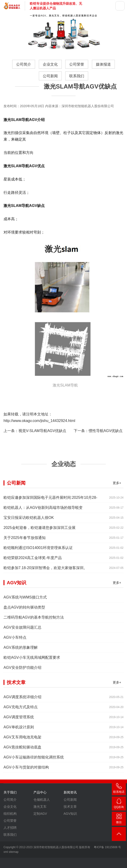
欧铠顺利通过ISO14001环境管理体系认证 (38, 570)
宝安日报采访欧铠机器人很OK (29, 540)
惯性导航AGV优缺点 (106, 431)
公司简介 (24, 64)
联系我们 (77, 76)
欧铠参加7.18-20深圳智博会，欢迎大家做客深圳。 (45, 590)
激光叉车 (40, 829)
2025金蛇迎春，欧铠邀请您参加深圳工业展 (40, 550)
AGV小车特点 (15, 660)
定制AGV (40, 836)
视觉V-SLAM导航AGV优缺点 (42, 431)
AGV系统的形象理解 (21, 670)
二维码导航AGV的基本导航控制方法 (34, 640)
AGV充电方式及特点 (21, 730)
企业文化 (50, 64)
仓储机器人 (42, 822)
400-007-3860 (119, 789)
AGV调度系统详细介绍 (22, 720)
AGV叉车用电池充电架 (22, 760)
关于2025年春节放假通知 (25, 560)
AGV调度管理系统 (19, 740)
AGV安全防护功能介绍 (22, 690)
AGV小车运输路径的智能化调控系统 (34, 780)
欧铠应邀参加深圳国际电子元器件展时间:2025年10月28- (50, 520)
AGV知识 (70, 836)
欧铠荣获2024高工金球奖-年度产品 (33, 580)
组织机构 (10, 836)
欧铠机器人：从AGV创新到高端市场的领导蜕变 (43, 530)
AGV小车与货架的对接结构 (26, 790)
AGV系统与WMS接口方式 (25, 620)
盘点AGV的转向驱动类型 (24, 630)
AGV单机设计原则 (19, 750)
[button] (54, 47)
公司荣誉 (77, 64)
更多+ (117, 506)
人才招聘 (10, 850)
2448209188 (119, 804)
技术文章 (70, 829)
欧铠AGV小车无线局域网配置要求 (32, 680)
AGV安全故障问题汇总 (22, 650)
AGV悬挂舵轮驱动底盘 (22, 770)
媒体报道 (103, 64)
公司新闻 (50, 76)
